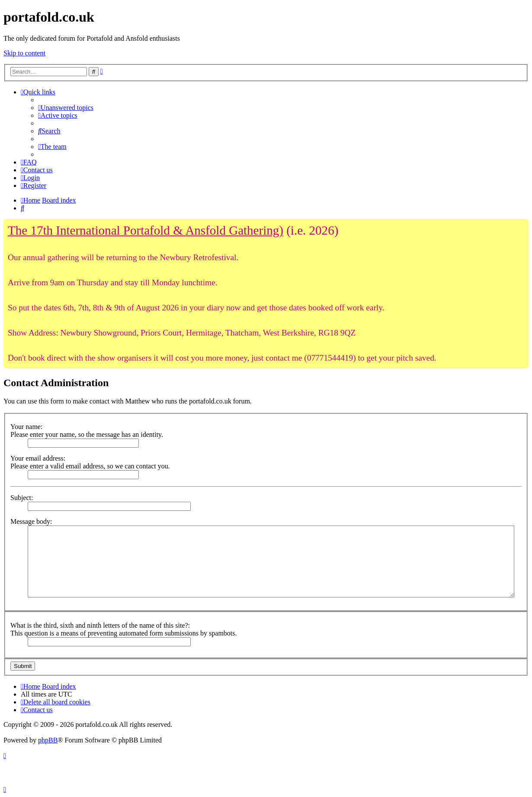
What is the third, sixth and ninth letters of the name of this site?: (100, 625)
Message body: (31, 521)
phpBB (48, 740)
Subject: (22, 498)
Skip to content (24, 53)
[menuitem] (66, 108)
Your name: (26, 427)
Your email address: (38, 458)
